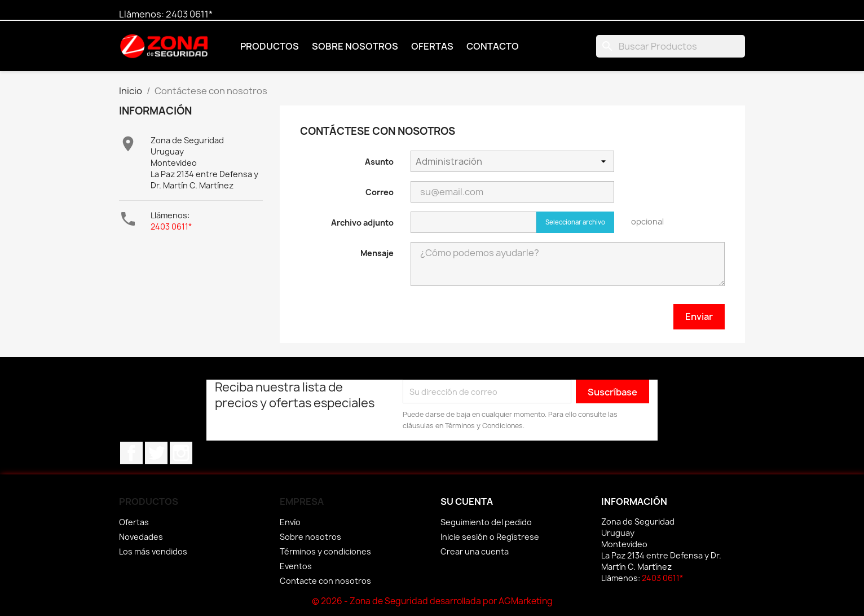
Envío (290, 522)
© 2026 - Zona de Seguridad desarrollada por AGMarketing (432, 601)
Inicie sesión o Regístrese (490, 537)
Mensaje (377, 253)
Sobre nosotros (355, 46)
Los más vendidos (153, 551)
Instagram (181, 453)
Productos (270, 46)
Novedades (141, 537)
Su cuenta (467, 501)
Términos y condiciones (325, 551)
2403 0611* (189, 14)
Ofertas (432, 46)
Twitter (156, 453)
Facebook (131, 453)
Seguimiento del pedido (486, 522)
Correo (380, 192)
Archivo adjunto (362, 223)
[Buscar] (671, 46)
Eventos (296, 566)
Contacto (493, 46)
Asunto (379, 162)
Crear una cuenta (475, 551)
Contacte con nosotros (325, 581)
